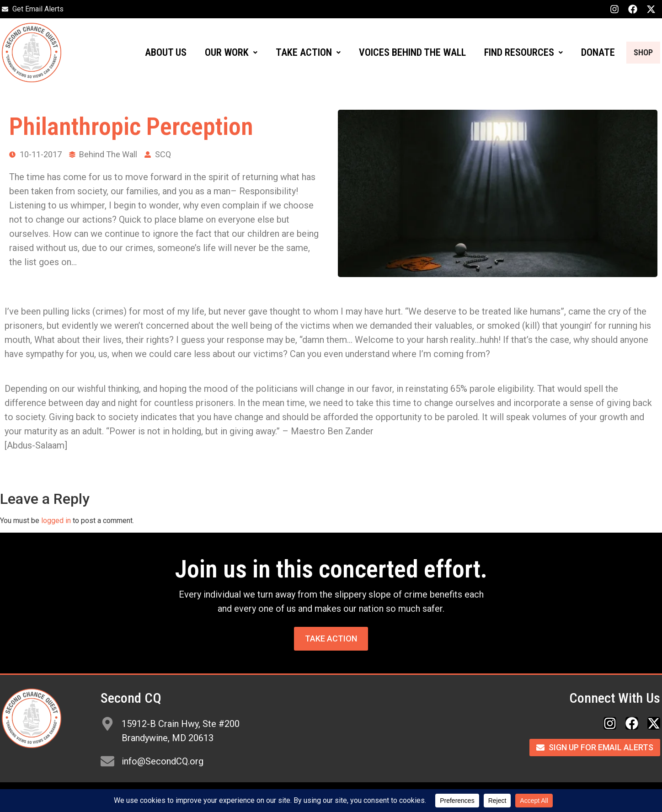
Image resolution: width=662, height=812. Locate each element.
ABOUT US (154, 52)
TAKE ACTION (296, 52)
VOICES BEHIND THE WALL (400, 52)
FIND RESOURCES (512, 52)
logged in (56, 521)
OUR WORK (219, 52)
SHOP (637, 52)
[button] (219, 53)
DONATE (586, 52)
